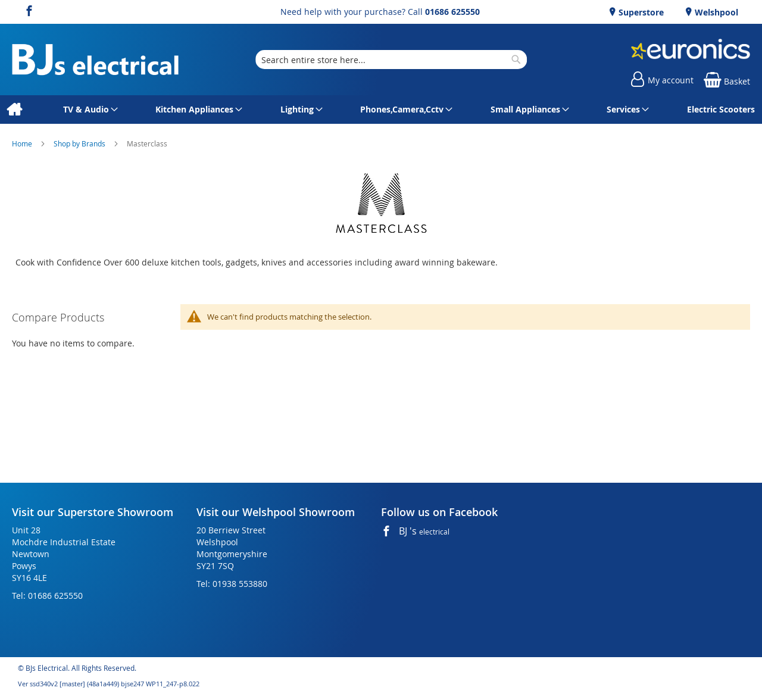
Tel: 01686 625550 (47, 596)
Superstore (640, 12)
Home (23, 143)
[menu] (381, 110)
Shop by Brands (80, 143)
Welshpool (715, 12)
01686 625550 (452, 12)
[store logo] (95, 60)
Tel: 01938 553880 (232, 584)
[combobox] (391, 60)
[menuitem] (14, 110)
